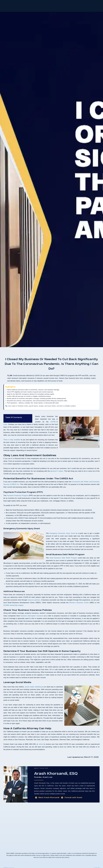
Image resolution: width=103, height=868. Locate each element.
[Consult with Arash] (62, 798)
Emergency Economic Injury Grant (62, 533)
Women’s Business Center (79, 603)
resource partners (34, 600)
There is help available (12, 440)
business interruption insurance (32, 616)
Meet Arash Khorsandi (49, 797)
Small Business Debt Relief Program (63, 558)
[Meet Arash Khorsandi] (36, 798)
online (41, 744)
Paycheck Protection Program (17, 496)
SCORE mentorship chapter (13, 605)
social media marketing (33, 687)
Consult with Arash (73, 797)
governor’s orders (57, 471)
